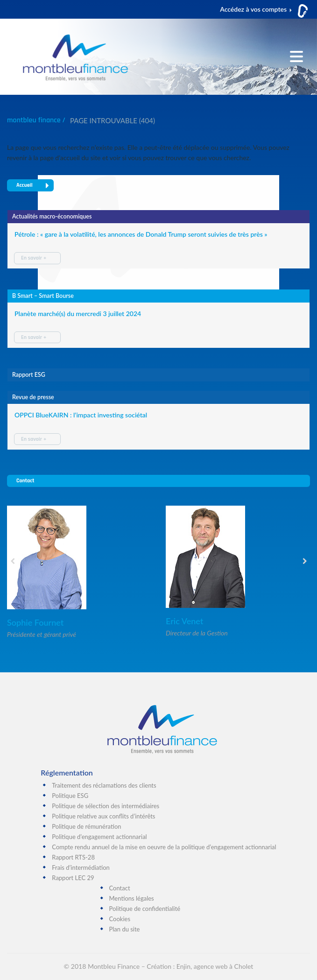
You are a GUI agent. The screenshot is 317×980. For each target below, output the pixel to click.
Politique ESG (70, 796)
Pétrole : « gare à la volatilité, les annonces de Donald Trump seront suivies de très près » (141, 234)
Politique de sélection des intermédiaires (106, 806)
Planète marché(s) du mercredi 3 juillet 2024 (78, 314)
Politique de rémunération (86, 826)
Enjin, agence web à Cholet (215, 966)
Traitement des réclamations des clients (104, 785)
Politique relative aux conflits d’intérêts (103, 816)
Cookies (120, 919)
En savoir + (34, 258)
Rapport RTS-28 (73, 857)
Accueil (33, 185)
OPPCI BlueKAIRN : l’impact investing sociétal (81, 415)
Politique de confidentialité (145, 909)
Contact (25, 481)
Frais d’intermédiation (81, 867)
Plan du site (125, 929)
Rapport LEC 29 (73, 878)
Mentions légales (132, 898)
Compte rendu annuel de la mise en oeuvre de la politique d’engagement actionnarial (164, 847)
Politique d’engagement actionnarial (99, 837)
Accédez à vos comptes (253, 9)
